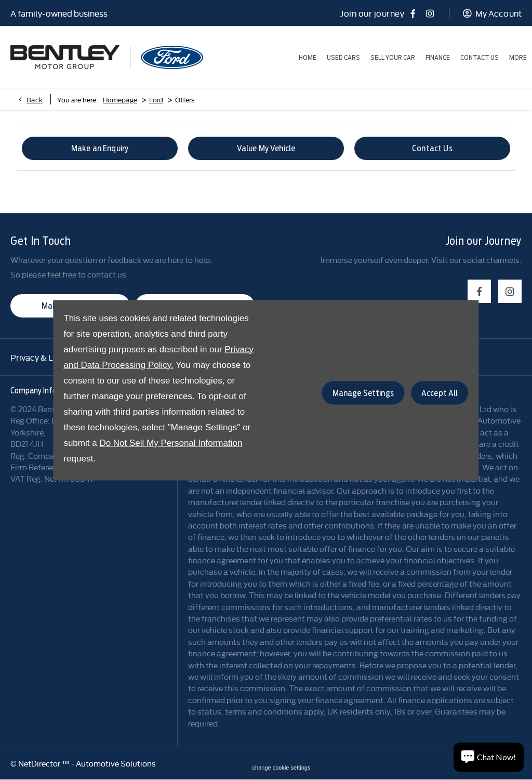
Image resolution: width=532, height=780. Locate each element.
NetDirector (40, 763)
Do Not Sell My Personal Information (171, 442)
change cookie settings (282, 768)
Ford (156, 99)
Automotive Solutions (116, 763)
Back (35, 99)
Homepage (120, 99)
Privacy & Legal (40, 357)
